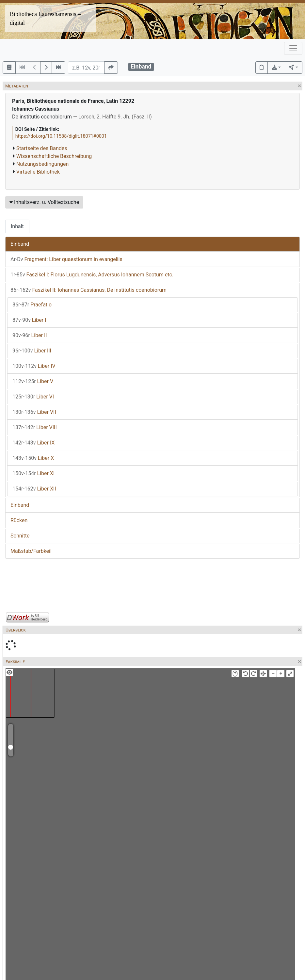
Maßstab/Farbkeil (31, 551)
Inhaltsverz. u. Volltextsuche (44, 202)
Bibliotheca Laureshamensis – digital (45, 18)
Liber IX (33, 443)
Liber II (30, 335)
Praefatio (32, 305)
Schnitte (20, 536)
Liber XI (33, 473)
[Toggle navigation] (293, 48)
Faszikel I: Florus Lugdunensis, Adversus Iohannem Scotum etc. (92, 275)
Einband (20, 244)
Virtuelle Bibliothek (38, 172)
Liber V (33, 381)
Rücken (19, 520)
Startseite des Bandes (42, 148)
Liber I (29, 320)
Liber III (32, 351)
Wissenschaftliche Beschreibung (54, 156)
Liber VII (34, 412)
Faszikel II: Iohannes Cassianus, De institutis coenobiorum (88, 290)
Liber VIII (35, 427)
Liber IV (34, 366)
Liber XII (34, 489)
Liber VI (33, 397)
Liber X (33, 458)
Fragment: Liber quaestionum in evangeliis (66, 259)
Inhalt (17, 226)
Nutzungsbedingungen (42, 164)
